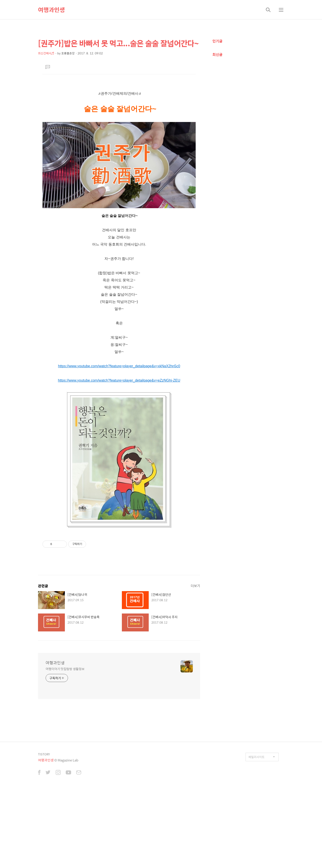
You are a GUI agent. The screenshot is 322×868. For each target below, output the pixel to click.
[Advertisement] (119, 117)
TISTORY (44, 830)
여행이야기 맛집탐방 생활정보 (65, 745)
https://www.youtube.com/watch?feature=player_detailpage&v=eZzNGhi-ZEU (119, 456)
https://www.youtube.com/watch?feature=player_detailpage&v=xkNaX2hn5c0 (119, 442)
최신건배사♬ (46, 53)
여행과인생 (51, 10)
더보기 (195, 662)
